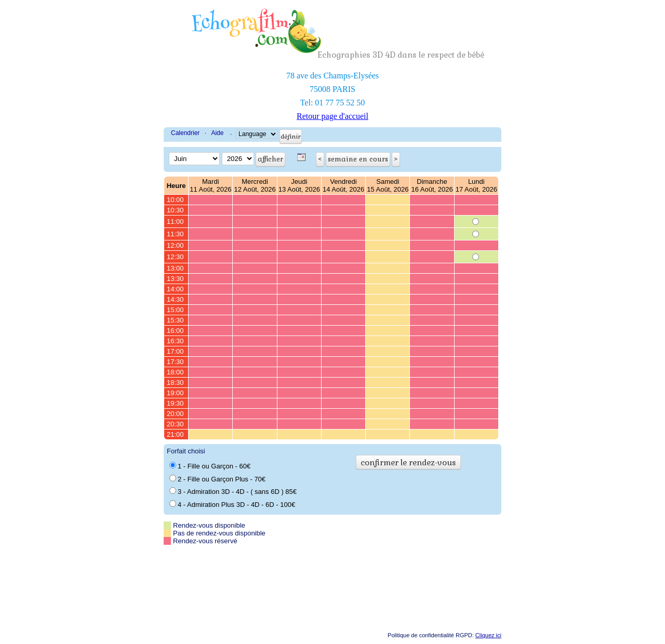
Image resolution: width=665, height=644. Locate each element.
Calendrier (185, 133)
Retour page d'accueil (332, 116)
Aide (217, 133)
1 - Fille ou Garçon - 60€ (210, 466)
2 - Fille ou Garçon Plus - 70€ (217, 479)
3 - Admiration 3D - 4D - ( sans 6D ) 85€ (233, 491)
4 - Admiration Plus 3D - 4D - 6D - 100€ (232, 504)
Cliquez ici (488, 635)
